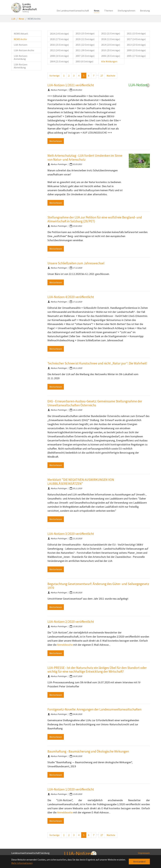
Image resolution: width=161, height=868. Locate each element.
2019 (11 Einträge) (85, 39)
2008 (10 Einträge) (59, 56)
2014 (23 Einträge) (111, 45)
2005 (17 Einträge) (136, 56)
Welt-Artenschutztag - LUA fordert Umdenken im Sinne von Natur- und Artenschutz (85, 158)
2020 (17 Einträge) (59, 39)
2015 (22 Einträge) (85, 45)
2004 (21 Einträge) (59, 61)
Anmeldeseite (65, 645)
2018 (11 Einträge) (111, 39)
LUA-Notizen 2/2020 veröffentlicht (71, 622)
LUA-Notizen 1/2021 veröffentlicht (71, 85)
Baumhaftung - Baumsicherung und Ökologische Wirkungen (88, 751)
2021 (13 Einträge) (136, 33)
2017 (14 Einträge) (136, 39)
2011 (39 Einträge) (85, 50)
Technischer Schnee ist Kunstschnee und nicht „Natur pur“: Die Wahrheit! (97, 363)
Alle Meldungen (109, 61)
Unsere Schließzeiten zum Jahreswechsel (76, 263)
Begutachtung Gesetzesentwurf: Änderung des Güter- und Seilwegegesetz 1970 (98, 586)
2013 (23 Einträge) (136, 45)
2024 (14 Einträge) (59, 34)
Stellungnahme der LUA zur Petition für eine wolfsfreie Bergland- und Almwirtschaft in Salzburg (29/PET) (95, 219)
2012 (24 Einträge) (59, 50)
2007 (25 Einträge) (85, 56)
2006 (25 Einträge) (111, 56)
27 (102, 76)
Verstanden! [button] (139, 862)
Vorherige (54, 76)
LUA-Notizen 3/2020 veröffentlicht (71, 534)
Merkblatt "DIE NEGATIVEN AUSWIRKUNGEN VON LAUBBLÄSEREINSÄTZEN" (81, 482)
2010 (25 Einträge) (111, 50)
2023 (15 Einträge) (85, 33)
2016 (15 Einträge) (59, 45)
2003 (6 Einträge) (84, 61)
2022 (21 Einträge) (111, 33)
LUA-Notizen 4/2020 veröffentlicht (71, 297)
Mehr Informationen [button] (22, 863)
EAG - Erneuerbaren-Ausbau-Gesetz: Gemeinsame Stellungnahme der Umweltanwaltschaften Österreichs (95, 403)
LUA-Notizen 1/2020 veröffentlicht (71, 789)
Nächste (111, 76)
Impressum (144, 853)
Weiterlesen (56, 141)
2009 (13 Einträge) (136, 50)
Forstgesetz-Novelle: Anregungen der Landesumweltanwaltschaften (94, 709)
